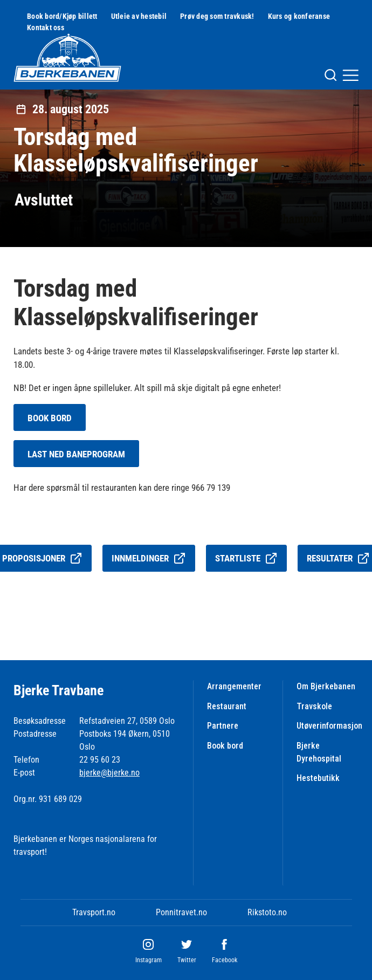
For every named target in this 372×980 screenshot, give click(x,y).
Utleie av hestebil (139, 16)
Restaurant (227, 706)
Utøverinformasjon (329, 726)
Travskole (314, 706)
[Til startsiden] (67, 58)
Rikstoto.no (267, 912)
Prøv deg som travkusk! (217, 16)
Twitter (187, 960)
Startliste (246, 558)
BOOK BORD (50, 418)
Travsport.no (94, 912)
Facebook (225, 960)
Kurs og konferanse (299, 16)
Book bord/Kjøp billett (62, 16)
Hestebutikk (318, 778)
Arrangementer (234, 686)
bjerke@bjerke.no (109, 773)
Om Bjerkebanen (326, 686)
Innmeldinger (149, 558)
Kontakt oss (46, 28)
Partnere (223, 726)
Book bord (225, 746)
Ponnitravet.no (181, 912)
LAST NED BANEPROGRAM (76, 454)
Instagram (149, 960)
